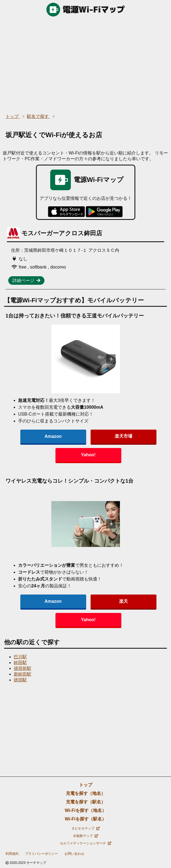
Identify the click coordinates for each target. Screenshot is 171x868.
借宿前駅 (23, 668)
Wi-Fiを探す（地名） (85, 810)
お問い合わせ (74, 854)
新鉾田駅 (23, 674)
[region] (85, 63)
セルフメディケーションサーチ (85, 843)
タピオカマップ (85, 828)
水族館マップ (85, 836)
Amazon (53, 436)
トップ (86, 785)
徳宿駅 (20, 680)
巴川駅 (20, 657)
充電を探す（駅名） (86, 802)
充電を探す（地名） (86, 793)
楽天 (124, 601)
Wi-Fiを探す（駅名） (85, 819)
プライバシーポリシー (41, 854)
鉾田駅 (20, 663)
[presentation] (111, 359)
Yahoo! (88, 455)
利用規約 (12, 854)
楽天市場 (124, 436)
